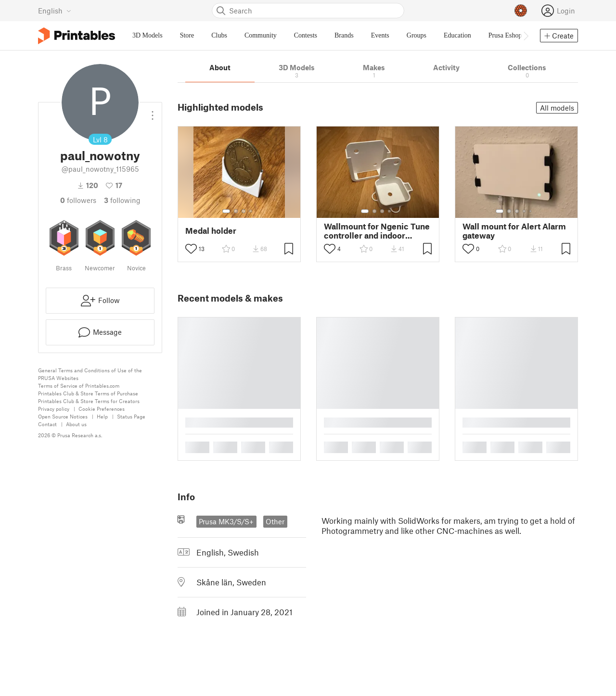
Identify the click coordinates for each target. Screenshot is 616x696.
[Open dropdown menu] (153, 112)
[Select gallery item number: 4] (251, 211)
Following (122, 200)
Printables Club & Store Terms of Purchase (88, 393)
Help (102, 416)
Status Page (131, 416)
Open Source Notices (63, 416)
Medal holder (211, 231)
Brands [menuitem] (344, 35)
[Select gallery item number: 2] (236, 211)
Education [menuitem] (457, 35)
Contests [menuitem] (306, 35)
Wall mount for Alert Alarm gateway (514, 231)
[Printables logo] (77, 36)
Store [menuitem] (187, 35)
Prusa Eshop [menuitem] (505, 35)
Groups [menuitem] (417, 35)
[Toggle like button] (191, 249)
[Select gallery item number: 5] (531, 211)
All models (557, 108)
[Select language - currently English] (55, 11)
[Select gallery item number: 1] (226, 211)
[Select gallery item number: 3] (244, 211)
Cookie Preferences (102, 409)
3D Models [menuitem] (148, 35)
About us (76, 424)
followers (78, 200)
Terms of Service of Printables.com (79, 386)
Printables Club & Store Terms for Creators (89, 401)
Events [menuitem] (380, 35)
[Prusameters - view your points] (521, 11)
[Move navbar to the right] (526, 36)
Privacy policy (54, 409)
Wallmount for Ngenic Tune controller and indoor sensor (377, 231)
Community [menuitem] (261, 35)
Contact (47, 424)
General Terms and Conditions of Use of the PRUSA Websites (90, 374)
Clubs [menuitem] (219, 35)
